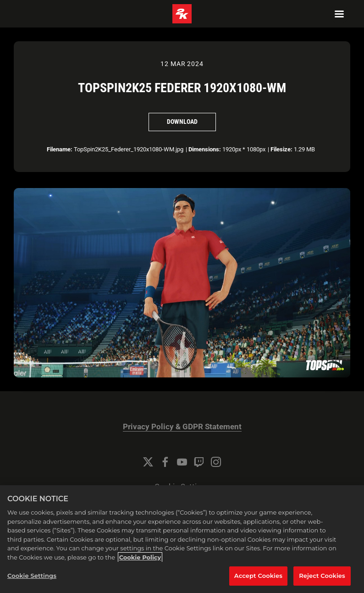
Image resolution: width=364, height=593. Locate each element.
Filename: (60, 149)
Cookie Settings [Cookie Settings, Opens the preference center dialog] (32, 576)
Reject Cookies (322, 576)
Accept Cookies (258, 576)
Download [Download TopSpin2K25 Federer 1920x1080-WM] (182, 122)
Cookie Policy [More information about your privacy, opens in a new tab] (140, 557)
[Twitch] (199, 462)
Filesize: (281, 149)
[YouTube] (182, 462)
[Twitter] (148, 462)
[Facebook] (165, 462)
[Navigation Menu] (339, 14)
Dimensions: (205, 149)
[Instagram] (216, 462)
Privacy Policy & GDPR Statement (182, 427)
